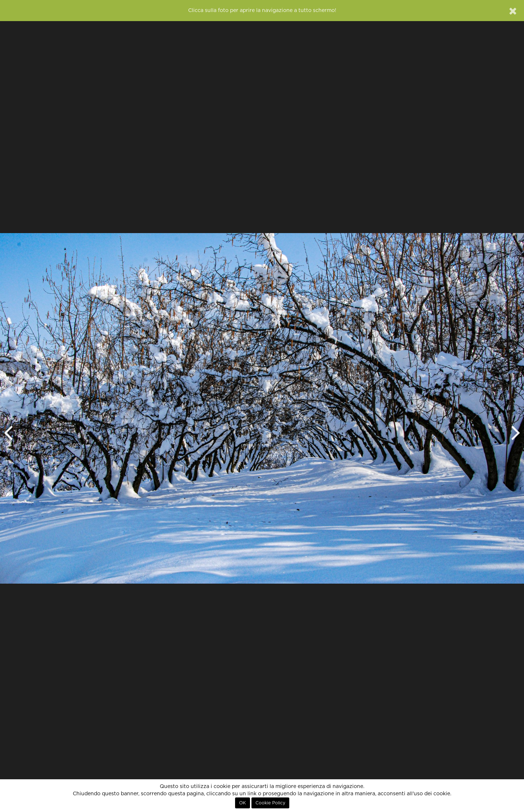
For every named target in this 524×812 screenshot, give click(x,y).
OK (243, 803)
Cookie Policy (270, 803)
